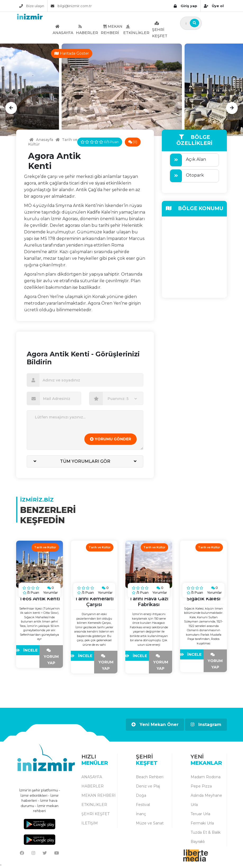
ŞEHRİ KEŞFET (160, 30)
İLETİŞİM (90, 823)
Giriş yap (185, 6)
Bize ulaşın (32, 6)
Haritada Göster (72, 53)
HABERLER (87, 30)
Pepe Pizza (201, 786)
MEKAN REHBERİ (112, 30)
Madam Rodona (206, 777)
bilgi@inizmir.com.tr (71, 6)
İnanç (141, 814)
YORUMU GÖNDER (111, 439)
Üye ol (214, 6)
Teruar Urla (200, 814)
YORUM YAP (51, 657)
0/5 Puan (100, 142)
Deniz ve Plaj (148, 786)
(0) (133, 142)
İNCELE (28, 650)
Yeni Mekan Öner (155, 725)
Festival (143, 805)
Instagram (206, 725)
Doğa (141, 795)
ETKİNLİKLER (136, 30)
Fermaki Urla (202, 823)
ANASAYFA (63, 30)
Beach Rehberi (150, 777)
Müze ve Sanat (150, 823)
